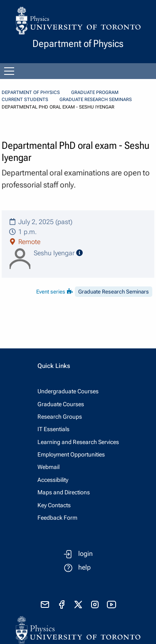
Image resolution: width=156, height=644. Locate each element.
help (84, 567)
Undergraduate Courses (68, 391)
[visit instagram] (95, 605)
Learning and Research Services (78, 442)
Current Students (25, 100)
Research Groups (60, 417)
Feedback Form (57, 518)
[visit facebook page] (62, 605)
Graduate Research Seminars (96, 100)
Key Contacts (54, 505)
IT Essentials (53, 429)
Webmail (48, 467)
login (85, 554)
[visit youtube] (111, 605)
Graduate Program (95, 93)
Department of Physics (31, 93)
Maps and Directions (64, 492)
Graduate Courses (61, 404)
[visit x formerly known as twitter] (78, 605)
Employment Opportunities (71, 454)
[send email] (45, 605)
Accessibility (53, 480)
